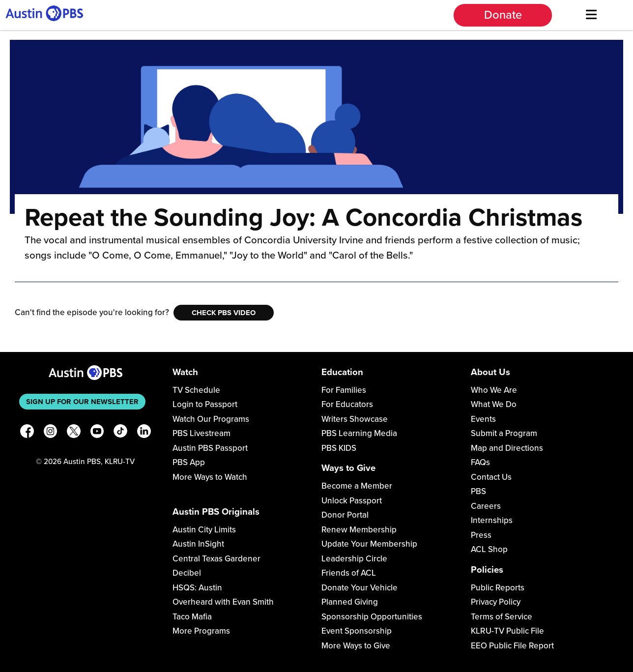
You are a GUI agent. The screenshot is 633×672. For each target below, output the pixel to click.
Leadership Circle (354, 559)
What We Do (494, 404)
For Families (344, 390)
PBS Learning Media (359, 433)
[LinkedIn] (144, 433)
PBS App (189, 462)
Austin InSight (198, 544)
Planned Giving (350, 602)
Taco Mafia (192, 617)
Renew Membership (359, 530)
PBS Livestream (201, 433)
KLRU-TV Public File (507, 631)
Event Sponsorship (357, 631)
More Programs (201, 631)
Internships (492, 520)
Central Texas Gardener (216, 559)
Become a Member (357, 486)
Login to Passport (205, 404)
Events (483, 419)
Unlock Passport (352, 501)
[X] (74, 433)
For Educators (347, 404)
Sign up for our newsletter (82, 402)
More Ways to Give (356, 646)
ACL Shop (489, 549)
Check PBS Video (224, 313)
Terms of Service (502, 617)
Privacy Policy (496, 602)
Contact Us (491, 477)
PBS (478, 491)
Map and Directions (507, 448)
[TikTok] (120, 433)
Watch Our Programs (211, 419)
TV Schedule (196, 390)
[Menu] (591, 15)
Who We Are (494, 390)
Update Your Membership (369, 544)
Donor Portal (345, 515)
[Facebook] (27, 433)
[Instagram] (51, 433)
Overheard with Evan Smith (223, 602)
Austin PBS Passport (210, 448)
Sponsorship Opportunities (372, 617)
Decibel (187, 573)
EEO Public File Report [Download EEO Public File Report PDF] (512, 646)
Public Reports (498, 588)
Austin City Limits (204, 530)
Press (481, 535)
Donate (503, 15)
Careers (486, 506)
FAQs (480, 462)
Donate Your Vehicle (360, 588)
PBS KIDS (339, 448)
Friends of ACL (349, 573)
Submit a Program (504, 433)
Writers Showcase (355, 419)
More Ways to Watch (210, 477)
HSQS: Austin (197, 588)
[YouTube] (97, 433)
